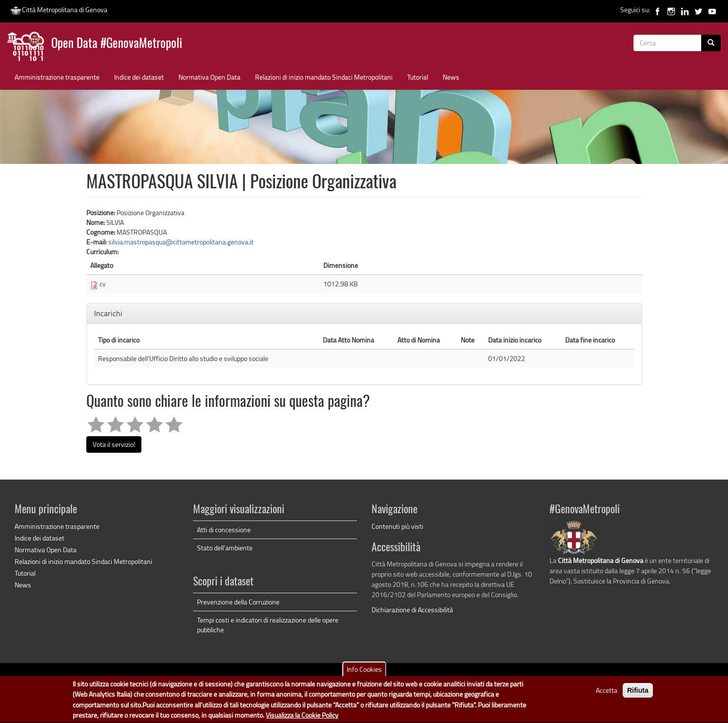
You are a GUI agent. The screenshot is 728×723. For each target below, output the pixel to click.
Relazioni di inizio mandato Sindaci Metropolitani (324, 77)
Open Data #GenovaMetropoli (117, 44)
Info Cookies (364, 673)
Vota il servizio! (114, 444)
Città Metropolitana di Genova (59, 10)
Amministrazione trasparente (57, 77)
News (451, 77)
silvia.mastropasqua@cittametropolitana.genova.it (181, 242)
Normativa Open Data (209, 77)
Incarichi (109, 313)
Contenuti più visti (397, 526)
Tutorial (418, 77)
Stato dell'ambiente (225, 548)
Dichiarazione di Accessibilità (412, 610)
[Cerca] (711, 43)
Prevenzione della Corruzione (238, 602)
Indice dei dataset (139, 77)
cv (103, 284)
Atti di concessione (224, 530)
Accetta (607, 693)
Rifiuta (638, 694)
